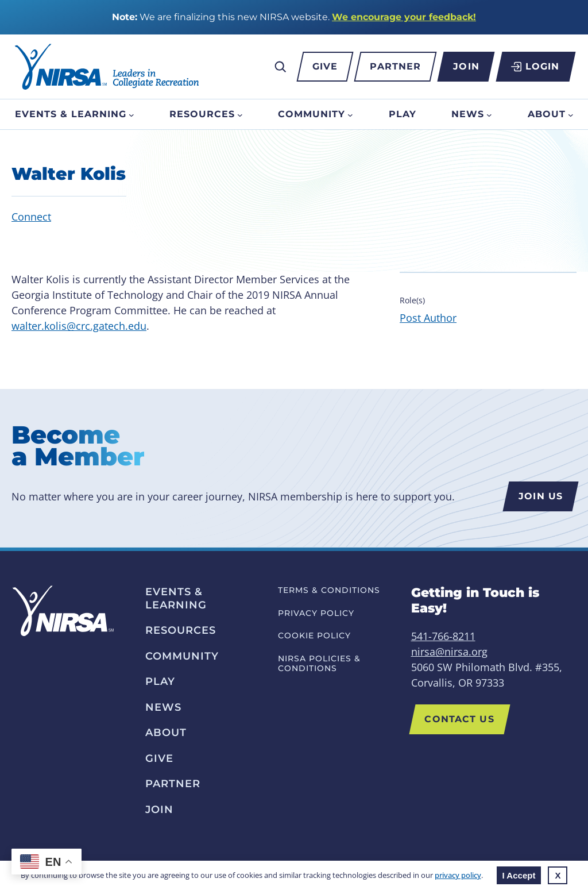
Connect (31, 217)
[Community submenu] (350, 114)
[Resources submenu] (240, 114)
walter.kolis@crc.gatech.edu (79, 326)
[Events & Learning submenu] (131, 114)
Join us (541, 496)
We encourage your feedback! (404, 17)
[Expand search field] (280, 67)
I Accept (519, 875)
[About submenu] (571, 114)
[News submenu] (489, 114)
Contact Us (460, 719)
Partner (395, 66)
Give (325, 66)
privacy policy (458, 875)
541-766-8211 (443, 636)
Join (466, 66)
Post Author (428, 318)
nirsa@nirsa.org (449, 652)
